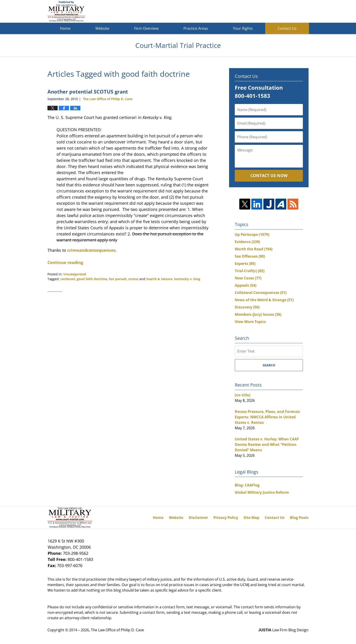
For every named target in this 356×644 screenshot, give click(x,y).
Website (102, 28)
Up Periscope (252, 234)
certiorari (68, 279)
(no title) (242, 395)
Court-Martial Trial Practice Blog (66, 11)
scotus (133, 279)
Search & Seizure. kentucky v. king (173, 279)
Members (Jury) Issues (258, 314)
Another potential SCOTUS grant (88, 91)
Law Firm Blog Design (283, 630)
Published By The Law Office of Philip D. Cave (275, 11)
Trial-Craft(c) (250, 271)
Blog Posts (299, 518)
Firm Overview (146, 28)
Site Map (251, 518)
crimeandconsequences (91, 250)
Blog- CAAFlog (247, 485)
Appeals (246, 285)
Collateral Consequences (261, 293)
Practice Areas (196, 28)
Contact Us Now (269, 175)
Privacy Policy (226, 518)
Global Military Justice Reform (262, 492)
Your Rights (243, 28)
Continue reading (65, 262)
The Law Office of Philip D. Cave (117, 630)
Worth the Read (254, 249)
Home (65, 28)
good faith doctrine (92, 279)
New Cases (248, 278)
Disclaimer (198, 518)
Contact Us (287, 28)
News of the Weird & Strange (264, 300)
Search (269, 365)
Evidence (247, 242)
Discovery (247, 307)
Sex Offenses (250, 256)
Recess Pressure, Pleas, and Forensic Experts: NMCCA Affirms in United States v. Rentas (267, 417)
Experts (245, 264)
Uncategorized (75, 274)
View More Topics (250, 322)
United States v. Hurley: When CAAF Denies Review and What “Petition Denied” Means (267, 444)
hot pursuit (118, 279)
